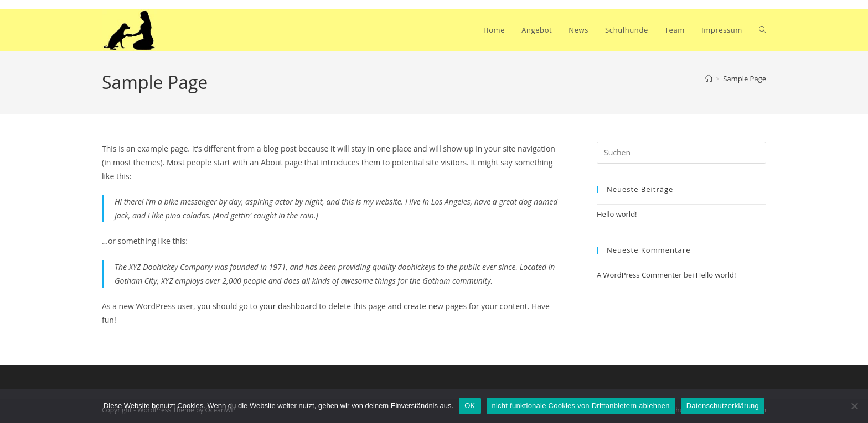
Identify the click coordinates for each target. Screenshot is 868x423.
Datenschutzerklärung (723, 406)
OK (470, 406)
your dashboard (288, 306)
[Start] (709, 79)
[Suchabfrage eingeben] (681, 153)
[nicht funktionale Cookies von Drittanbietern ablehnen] (854, 406)
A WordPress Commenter (639, 275)
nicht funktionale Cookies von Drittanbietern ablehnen (581, 406)
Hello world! (617, 214)
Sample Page (745, 79)
